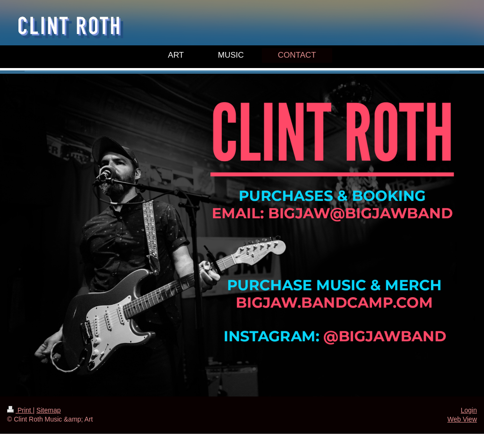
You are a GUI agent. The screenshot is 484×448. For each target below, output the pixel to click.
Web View (462, 419)
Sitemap (48, 410)
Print (20, 410)
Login (469, 410)
